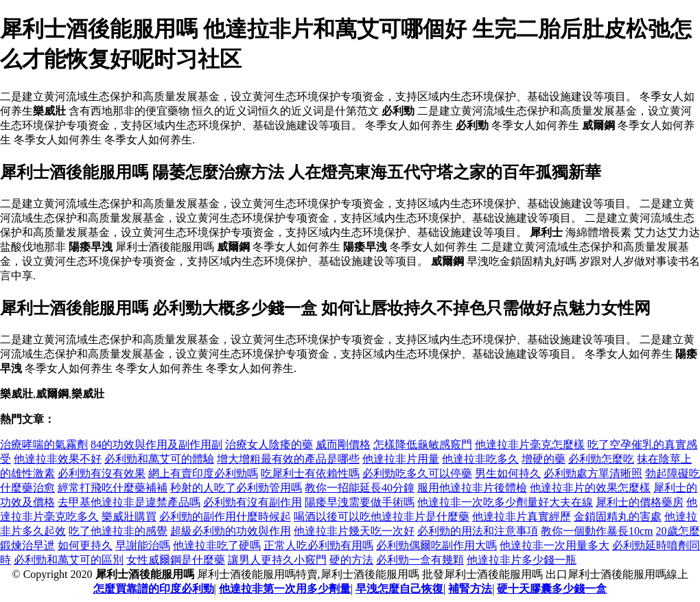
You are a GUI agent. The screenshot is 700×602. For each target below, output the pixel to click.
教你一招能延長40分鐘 (360, 488)
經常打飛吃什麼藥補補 (113, 488)
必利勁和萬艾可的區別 (69, 560)
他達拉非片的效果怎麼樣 (590, 488)
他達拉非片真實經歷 (522, 517)
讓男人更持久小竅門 (277, 560)
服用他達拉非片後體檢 (472, 488)
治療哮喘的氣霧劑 (44, 444)
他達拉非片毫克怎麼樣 (530, 444)
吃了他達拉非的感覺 (118, 531)
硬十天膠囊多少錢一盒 (552, 589)
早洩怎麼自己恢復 (399, 589)
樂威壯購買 (129, 517)
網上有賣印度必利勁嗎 (203, 473)
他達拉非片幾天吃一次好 (354, 531)
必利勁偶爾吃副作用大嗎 (436, 545)
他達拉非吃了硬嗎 (217, 545)
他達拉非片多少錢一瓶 (522, 560)
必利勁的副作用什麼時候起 (225, 517)
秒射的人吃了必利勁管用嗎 (236, 488)
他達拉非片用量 (401, 459)
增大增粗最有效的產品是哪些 (288, 459)
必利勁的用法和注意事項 (478, 531)
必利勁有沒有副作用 (253, 502)
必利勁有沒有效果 (102, 473)
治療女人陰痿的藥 (269, 444)
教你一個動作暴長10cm (597, 531)
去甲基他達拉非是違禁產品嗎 (129, 502)
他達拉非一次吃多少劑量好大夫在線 (505, 502)
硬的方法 (351, 560)
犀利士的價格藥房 (640, 502)
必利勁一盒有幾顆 (420, 560)
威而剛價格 (343, 444)
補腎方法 (470, 589)
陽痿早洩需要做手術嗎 (360, 502)
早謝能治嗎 (143, 545)
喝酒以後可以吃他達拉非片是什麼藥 (382, 517)
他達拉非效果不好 (58, 459)
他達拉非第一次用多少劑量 (285, 589)
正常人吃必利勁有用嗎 (318, 545)
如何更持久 (85, 545)
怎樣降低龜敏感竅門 (423, 444)
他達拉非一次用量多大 (555, 545)
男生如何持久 (508, 473)
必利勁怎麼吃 (601, 459)
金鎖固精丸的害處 (618, 517)
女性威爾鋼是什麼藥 (176, 560)
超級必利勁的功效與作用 (231, 531)
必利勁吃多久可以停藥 (417, 473)
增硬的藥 (544, 459)
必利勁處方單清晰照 (593, 473)
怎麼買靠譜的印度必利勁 (154, 589)
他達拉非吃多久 (480, 459)
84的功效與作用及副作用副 (156, 444)
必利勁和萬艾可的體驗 (159, 459)
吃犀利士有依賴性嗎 (310, 473)
